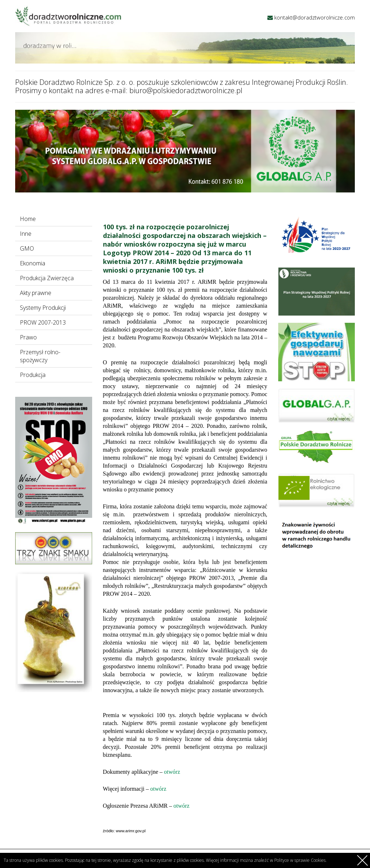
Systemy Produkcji (43, 308)
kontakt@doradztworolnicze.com (315, 17)
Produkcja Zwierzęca (47, 278)
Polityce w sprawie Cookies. (300, 860)
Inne (26, 234)
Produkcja (33, 375)
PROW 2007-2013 (43, 322)
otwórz (172, 772)
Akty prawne (36, 293)
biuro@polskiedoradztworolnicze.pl (186, 90)
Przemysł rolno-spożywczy (40, 356)
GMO (27, 248)
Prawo (28, 337)
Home (28, 219)
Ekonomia (33, 263)
